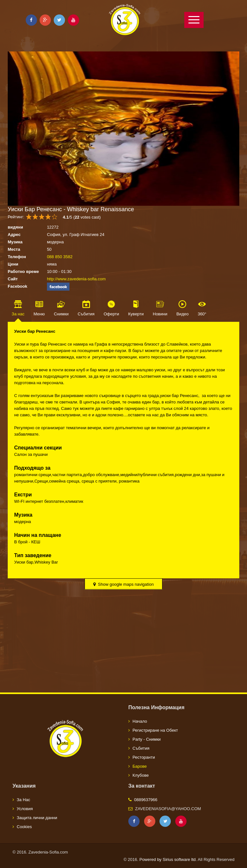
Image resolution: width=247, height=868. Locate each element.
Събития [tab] (86, 314)
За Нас (23, 800)
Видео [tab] (182, 314)
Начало (140, 721)
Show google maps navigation (123, 584)
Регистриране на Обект (155, 730)
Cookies (24, 827)
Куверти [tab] (136, 314)
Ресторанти (144, 757)
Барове (140, 766)
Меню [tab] (39, 314)
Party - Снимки (147, 739)
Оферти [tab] (111, 314)
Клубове (141, 775)
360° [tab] (202, 314)
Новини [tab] (160, 314)
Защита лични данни (37, 818)
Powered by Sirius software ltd (167, 859)
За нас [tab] (18, 314)
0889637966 (146, 800)
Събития (141, 748)
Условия (25, 809)
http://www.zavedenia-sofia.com (76, 279)
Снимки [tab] (61, 314)
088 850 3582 (60, 257)
